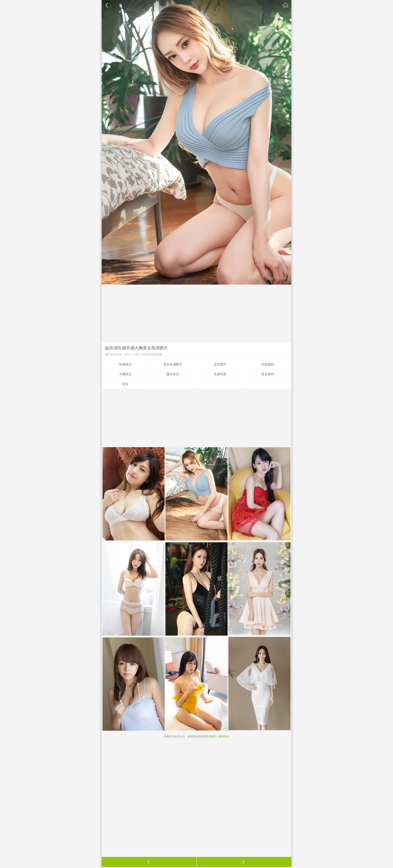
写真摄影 (268, 364)
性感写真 (220, 374)
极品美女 (173, 374)
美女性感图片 (173, 364)
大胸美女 (125, 374)
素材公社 (286, 5)
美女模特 (268, 374)
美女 (125, 384)
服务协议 (224, 736)
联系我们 (211, 736)
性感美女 (125, 364)
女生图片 (220, 364)
